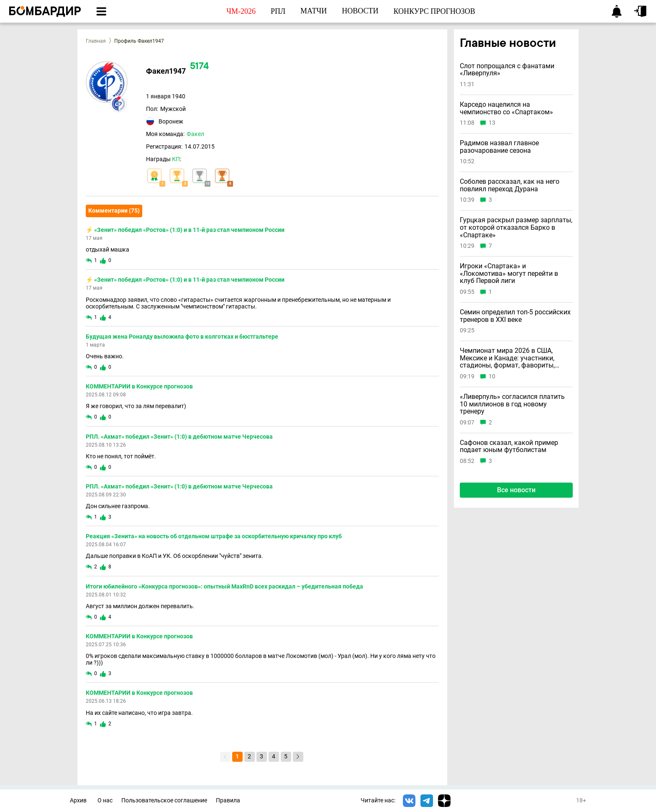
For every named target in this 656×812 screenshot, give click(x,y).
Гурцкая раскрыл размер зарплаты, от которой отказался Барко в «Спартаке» (516, 227)
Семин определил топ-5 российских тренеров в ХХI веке (515, 316)
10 (492, 376)
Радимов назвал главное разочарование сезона (499, 147)
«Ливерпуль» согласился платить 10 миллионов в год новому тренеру (512, 404)
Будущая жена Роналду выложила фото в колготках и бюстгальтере (182, 337)
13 (492, 123)
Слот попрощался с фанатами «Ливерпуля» (507, 70)
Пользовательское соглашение (164, 800)
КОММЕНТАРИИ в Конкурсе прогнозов (139, 386)
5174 (199, 67)
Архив (78, 800)
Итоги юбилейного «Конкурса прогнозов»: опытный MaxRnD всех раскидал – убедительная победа (224, 586)
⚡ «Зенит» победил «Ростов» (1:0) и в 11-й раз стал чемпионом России (185, 230)
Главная (96, 41)
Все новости (516, 490)
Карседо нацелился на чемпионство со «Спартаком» (506, 108)
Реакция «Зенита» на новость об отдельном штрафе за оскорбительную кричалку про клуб (214, 536)
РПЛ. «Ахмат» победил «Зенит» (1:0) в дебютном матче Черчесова (179, 437)
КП (176, 159)
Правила (228, 800)
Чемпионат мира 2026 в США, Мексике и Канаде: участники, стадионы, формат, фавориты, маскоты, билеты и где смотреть (511, 358)
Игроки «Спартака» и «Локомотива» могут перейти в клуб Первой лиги (509, 274)
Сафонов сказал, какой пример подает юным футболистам (509, 446)
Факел (195, 134)
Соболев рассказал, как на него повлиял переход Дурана (510, 185)
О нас (105, 800)
